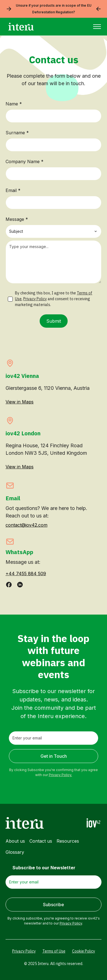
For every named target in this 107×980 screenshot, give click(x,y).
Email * (13, 190)
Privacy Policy (35, 299)
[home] (20, 27)
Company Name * (25, 161)
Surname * (17, 133)
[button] (97, 27)
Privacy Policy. (60, 775)
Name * (14, 104)
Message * (17, 219)
